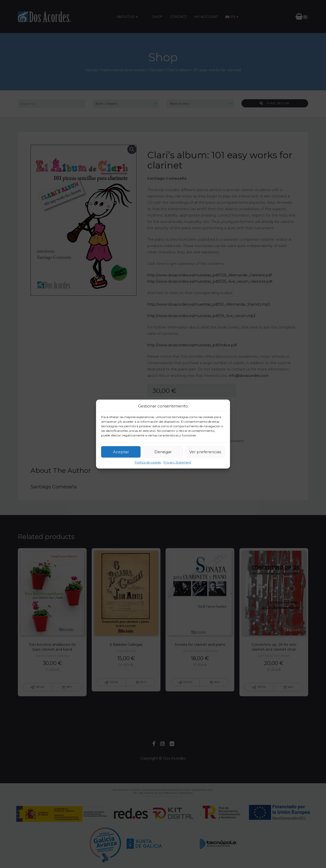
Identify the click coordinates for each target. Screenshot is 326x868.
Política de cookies (148, 462)
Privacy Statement (177, 462)
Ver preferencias (205, 452)
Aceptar (121, 452)
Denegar (163, 452)
